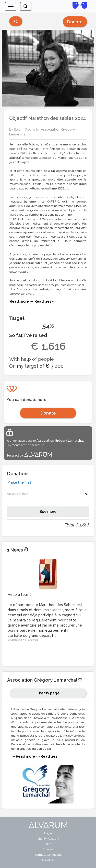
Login (48, 833)
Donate (75, 22)
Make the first (19, 482)
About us (48, 860)
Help (48, 844)
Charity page (48, 693)
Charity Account (48, 839)
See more (48, 512)
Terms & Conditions (48, 855)
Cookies (48, 849)
